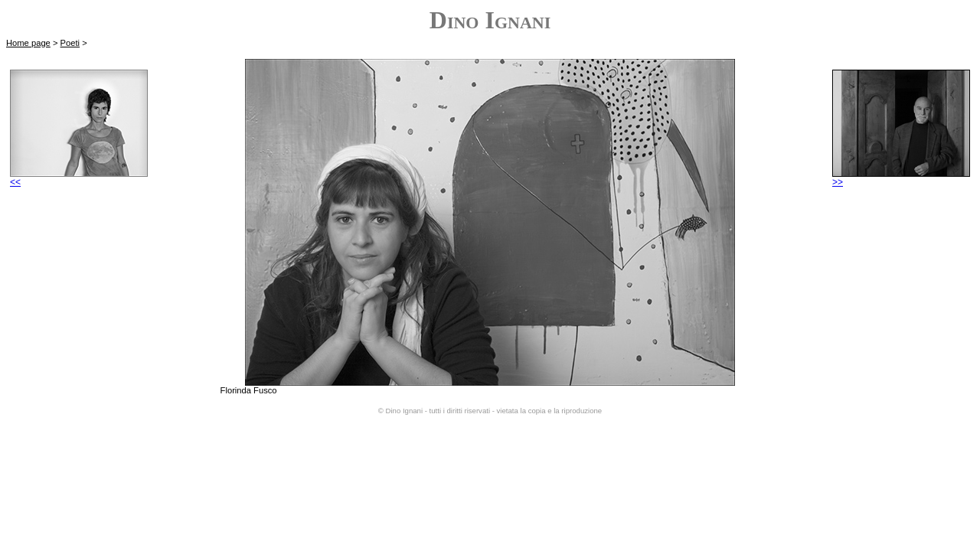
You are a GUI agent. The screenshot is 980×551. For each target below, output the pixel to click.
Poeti (70, 43)
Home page (28, 43)
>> (901, 178)
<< (79, 178)
